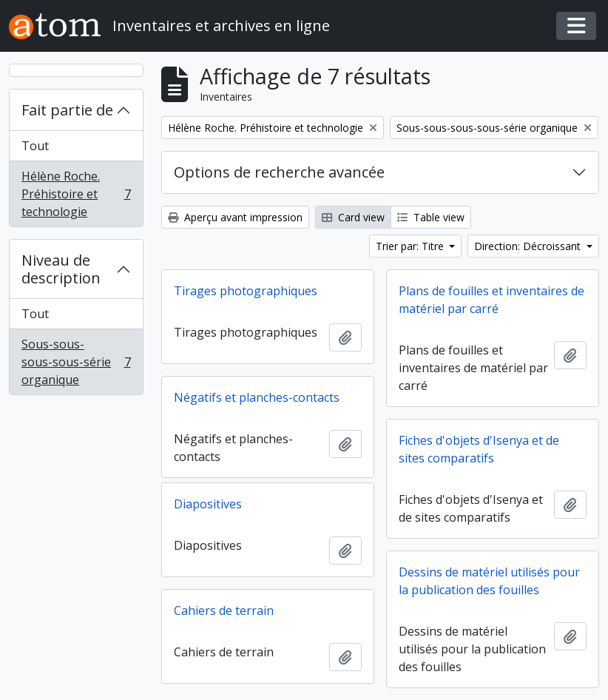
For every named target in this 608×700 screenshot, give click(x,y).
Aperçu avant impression (235, 217)
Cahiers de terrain (224, 610)
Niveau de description (61, 269)
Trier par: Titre (411, 246)
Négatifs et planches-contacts (257, 397)
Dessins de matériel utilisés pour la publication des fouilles (489, 581)
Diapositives (208, 504)
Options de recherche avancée (279, 172)
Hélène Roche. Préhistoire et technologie (76, 194)
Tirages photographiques (246, 291)
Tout (35, 146)
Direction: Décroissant (529, 246)
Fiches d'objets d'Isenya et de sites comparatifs (479, 449)
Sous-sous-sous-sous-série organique (76, 362)
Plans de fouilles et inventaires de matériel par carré (492, 300)
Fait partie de (67, 110)
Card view (353, 217)
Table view (431, 217)
